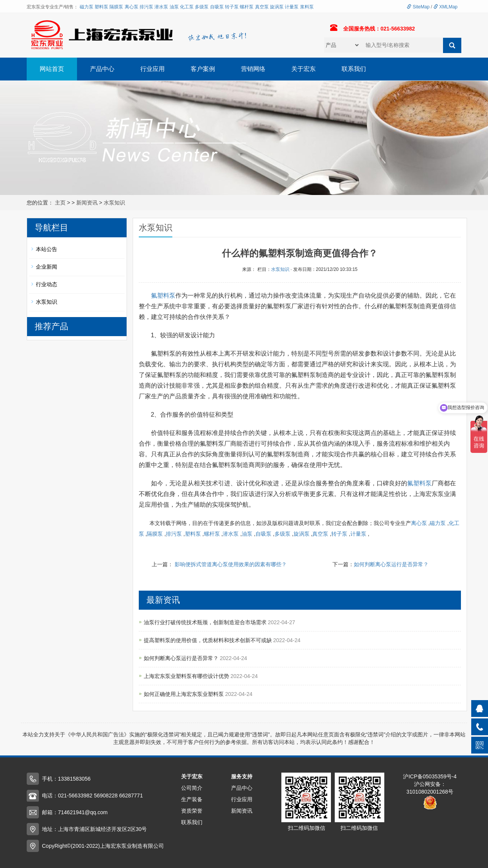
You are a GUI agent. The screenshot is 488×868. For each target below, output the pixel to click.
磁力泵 (87, 7)
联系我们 (354, 69)
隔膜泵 (116, 7)
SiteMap (418, 7)
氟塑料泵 (163, 296)
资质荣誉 (192, 811)
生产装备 (192, 799)
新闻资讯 (87, 203)
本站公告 (47, 249)
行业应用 (152, 69)
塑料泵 (101, 7)
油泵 (174, 7)
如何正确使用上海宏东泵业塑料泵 (185, 694)
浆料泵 (307, 7)
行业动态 (47, 284)
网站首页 (52, 69)
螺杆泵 (247, 7)
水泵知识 (114, 203)
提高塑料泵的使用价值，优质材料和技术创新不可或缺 (209, 640)
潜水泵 (161, 7)
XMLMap (445, 7)
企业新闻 (47, 267)
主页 (60, 203)
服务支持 (242, 776)
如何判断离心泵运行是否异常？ (391, 564)
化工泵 (187, 7)
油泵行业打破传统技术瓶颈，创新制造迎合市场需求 (206, 622)
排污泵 (146, 7)
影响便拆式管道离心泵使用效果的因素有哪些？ (231, 564)
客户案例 (203, 69)
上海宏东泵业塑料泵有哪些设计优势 (187, 676)
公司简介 (192, 788)
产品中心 (102, 69)
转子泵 (232, 7)
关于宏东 (303, 69)
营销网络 (253, 69)
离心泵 (132, 7)
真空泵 (262, 7)
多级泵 (202, 7)
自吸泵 (217, 7)
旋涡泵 (277, 7)
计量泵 (292, 7)
